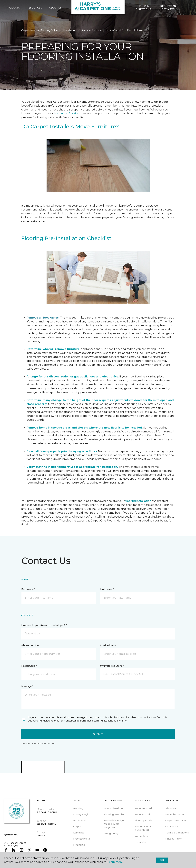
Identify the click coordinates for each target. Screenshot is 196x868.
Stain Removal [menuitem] (143, 808)
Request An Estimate (168, 20)
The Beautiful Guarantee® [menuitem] (143, 828)
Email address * (109, 645)
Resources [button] (34, 20)
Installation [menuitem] (141, 842)
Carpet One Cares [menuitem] (176, 821)
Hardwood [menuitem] (79, 821)
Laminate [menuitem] (79, 833)
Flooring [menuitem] (78, 808)
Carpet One (28, 30)
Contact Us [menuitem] (172, 827)
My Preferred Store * (112, 666)
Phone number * (31, 645)
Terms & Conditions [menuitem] (177, 833)
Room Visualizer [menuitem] (113, 808)
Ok (162, 860)
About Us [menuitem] (171, 808)
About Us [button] (55, 20)
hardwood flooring (67, 114)
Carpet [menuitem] (77, 827)
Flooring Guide (49, 30)
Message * (27, 686)
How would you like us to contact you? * (44, 625)
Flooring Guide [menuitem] (143, 821)
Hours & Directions (143, 20)
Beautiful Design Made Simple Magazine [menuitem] (114, 824)
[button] (183, 20)
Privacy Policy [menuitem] (174, 839)
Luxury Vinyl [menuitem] (81, 814)
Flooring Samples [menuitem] (114, 814)
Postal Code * (29, 666)
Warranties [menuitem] (141, 836)
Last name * (107, 589)
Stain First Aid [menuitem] (143, 814)
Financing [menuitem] (79, 845)
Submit (98, 734)
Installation (70, 30)
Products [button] (13, 20)
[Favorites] (187, 20)
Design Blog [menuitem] (111, 833)
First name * (28, 589)
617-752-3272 (33, 6)
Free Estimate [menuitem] (82, 839)
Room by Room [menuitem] (175, 814)
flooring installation (138, 501)
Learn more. (115, 862)
